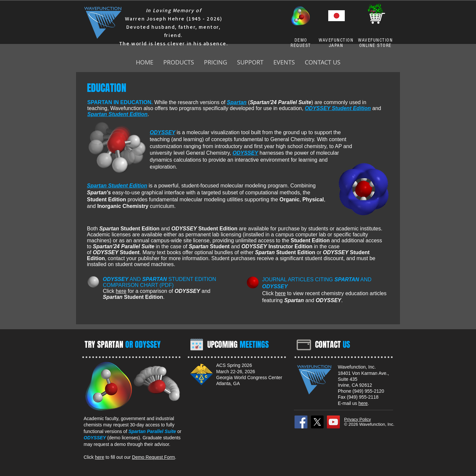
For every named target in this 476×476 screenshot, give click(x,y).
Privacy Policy (357, 419)
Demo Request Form (153, 457)
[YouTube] (333, 422)
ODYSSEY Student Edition (338, 108)
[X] (317, 422)
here (121, 291)
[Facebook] (301, 422)
